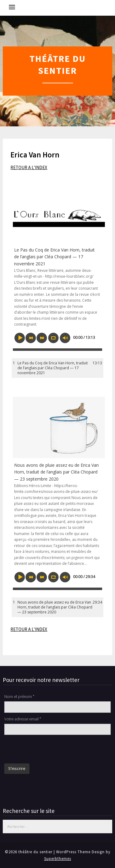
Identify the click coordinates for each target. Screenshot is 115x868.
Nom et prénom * (19, 696)
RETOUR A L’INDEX (29, 167)
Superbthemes (58, 859)
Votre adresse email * (23, 719)
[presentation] (51, 750)
